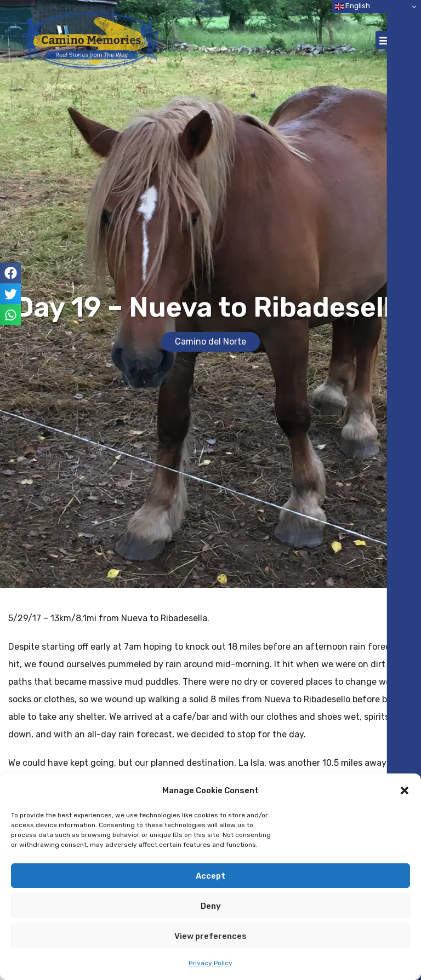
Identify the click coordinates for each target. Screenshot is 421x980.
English (352, 6)
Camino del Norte (210, 342)
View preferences (210, 936)
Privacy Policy (210, 963)
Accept (210, 876)
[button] (405, 790)
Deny (211, 906)
